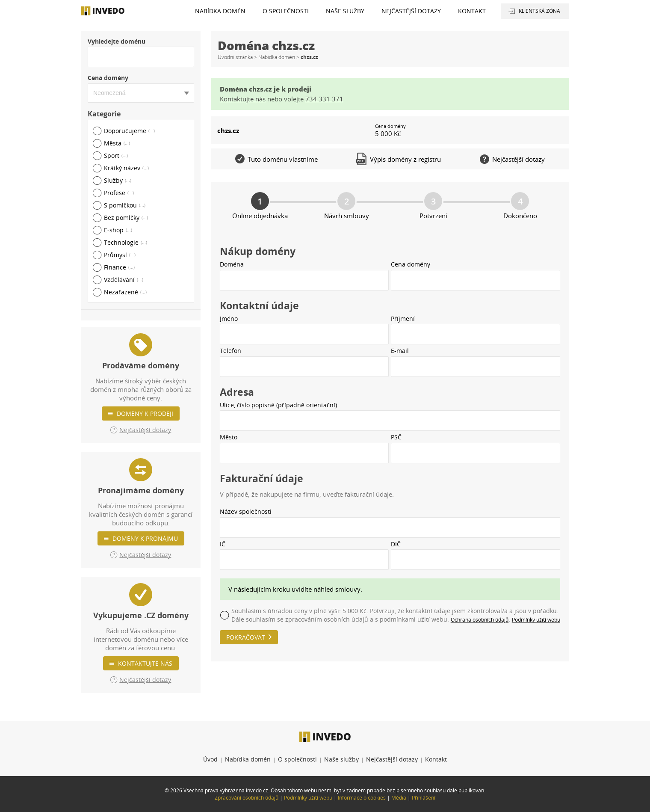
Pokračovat (246, 637)
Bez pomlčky (126, 218)
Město (229, 437)
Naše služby (345, 11)
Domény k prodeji (145, 413)
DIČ (396, 544)
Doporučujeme (129, 131)
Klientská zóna (539, 11)
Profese (119, 193)
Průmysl (120, 255)
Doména (232, 264)
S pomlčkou (125, 205)
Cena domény (108, 78)
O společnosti (286, 11)
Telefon (230, 351)
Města (117, 143)
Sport (116, 156)
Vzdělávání (124, 280)
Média (399, 798)
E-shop (118, 230)
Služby (118, 180)
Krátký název (126, 168)
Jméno (229, 319)
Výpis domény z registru (399, 159)
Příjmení (403, 319)
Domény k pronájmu (145, 538)
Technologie (126, 242)
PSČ (396, 437)
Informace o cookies (362, 798)
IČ (223, 544)
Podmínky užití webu (536, 620)
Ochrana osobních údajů (480, 620)
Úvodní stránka (235, 57)
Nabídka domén (220, 11)
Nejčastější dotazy (411, 11)
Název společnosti (246, 511)
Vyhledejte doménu (117, 41)
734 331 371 (324, 99)
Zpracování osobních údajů (247, 798)
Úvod (210, 759)
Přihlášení (424, 798)
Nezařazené (125, 292)
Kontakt (472, 11)
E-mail (400, 351)
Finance (119, 267)
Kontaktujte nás (145, 663)
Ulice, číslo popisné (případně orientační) (278, 405)
